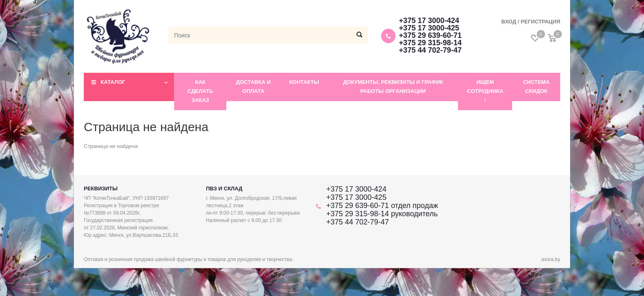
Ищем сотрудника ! (485, 91)
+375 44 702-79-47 (430, 50)
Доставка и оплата (253, 87)
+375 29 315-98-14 (430, 43)
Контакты (304, 82)
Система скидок (536, 87)
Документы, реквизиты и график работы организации (393, 87)
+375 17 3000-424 (429, 21)
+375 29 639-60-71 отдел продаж (382, 206)
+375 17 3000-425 (429, 28)
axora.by (551, 259)
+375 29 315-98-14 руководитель (382, 214)
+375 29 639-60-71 (430, 35)
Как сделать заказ (200, 91)
